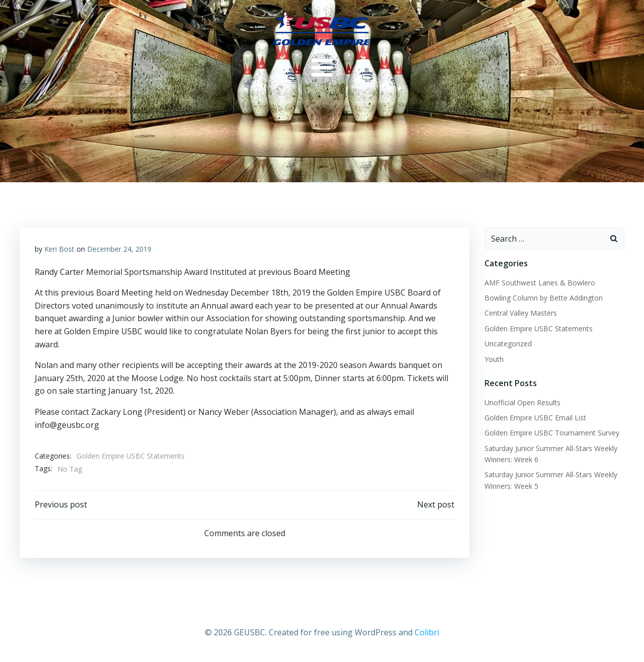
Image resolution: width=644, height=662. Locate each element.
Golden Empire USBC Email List (535, 418)
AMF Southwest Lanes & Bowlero (540, 283)
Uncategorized (508, 344)
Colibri (427, 632)
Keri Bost (59, 249)
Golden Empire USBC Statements (131, 456)
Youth (494, 359)
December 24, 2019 (119, 249)
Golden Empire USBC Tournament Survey (552, 433)
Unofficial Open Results (522, 402)
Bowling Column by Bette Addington (544, 298)
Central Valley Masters (521, 313)
